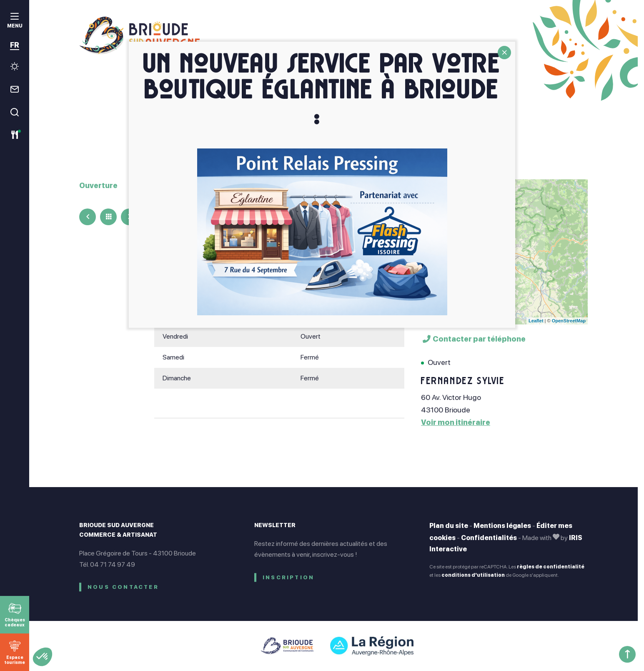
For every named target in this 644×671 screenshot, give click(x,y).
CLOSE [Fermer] (504, 53)
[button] (43, 657)
